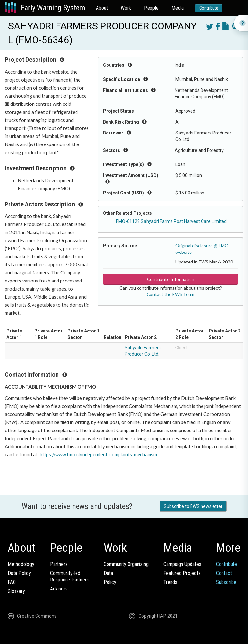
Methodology (21, 564)
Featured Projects (182, 573)
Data (108, 573)
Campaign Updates (182, 564)
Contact (224, 573)
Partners (59, 564)
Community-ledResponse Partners (69, 576)
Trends (170, 582)
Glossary (16, 591)
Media (178, 8)
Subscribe (226, 582)
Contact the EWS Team (170, 294)
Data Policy (19, 573)
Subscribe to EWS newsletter (193, 506)
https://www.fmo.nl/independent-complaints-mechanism (98, 455)
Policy (110, 582)
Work (126, 8)
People (151, 8)
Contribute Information (171, 279)
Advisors (59, 589)
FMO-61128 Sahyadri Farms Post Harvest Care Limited (171, 221)
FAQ (12, 582)
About (102, 8)
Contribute (209, 8)
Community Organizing (126, 564)
